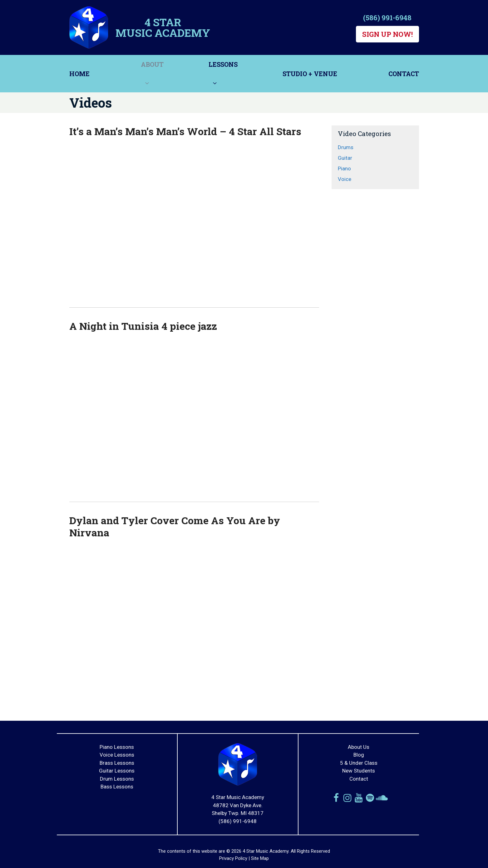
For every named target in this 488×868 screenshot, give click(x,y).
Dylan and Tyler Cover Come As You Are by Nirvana (175, 526)
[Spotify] (370, 798)
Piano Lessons (117, 747)
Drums (346, 147)
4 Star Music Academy (163, 27)
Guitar (345, 158)
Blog (359, 755)
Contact (404, 74)
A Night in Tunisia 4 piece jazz (143, 326)
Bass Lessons (117, 787)
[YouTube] (359, 798)
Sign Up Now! (387, 34)
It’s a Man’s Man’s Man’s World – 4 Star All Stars (185, 131)
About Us (359, 747)
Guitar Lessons (117, 771)
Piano (344, 168)
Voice (345, 179)
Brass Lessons (117, 763)
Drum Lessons (117, 779)
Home (79, 74)
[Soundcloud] (381, 798)
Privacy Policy (233, 858)
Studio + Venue (310, 74)
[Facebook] (336, 798)
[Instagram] (348, 798)
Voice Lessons (117, 755)
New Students (359, 771)
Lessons (223, 76)
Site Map (260, 858)
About (152, 76)
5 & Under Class (359, 763)
